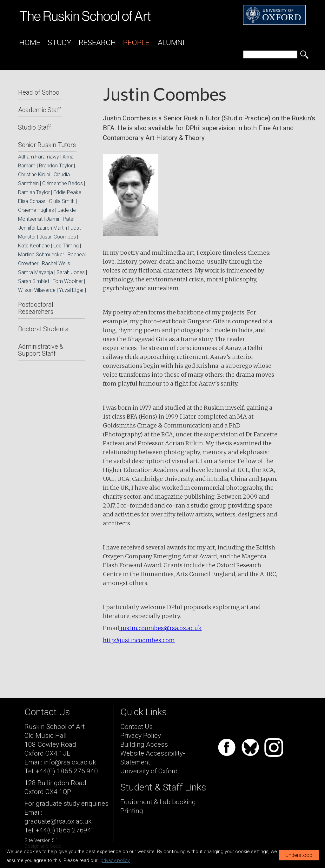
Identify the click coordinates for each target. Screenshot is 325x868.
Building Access (144, 744)
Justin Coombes (58, 237)
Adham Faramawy (39, 157)
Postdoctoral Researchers (36, 308)
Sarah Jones (71, 272)
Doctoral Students (43, 329)
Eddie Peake (67, 192)
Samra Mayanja (36, 272)
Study (60, 43)
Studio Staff (35, 127)
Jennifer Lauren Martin (43, 228)
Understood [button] (299, 855)
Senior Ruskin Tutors (47, 145)
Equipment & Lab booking (158, 802)
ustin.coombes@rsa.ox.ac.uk (162, 628)
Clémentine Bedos (63, 183)
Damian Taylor (34, 192)
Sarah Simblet (34, 281)
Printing (132, 811)
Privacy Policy (141, 736)
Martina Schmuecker (41, 255)
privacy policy (115, 860)
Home (30, 43)
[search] (270, 54)
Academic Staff (40, 110)
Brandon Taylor (56, 166)
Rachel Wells (56, 263)
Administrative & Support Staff (41, 350)
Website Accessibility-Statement (153, 758)
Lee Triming (66, 246)
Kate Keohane (34, 246)
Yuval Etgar (71, 290)
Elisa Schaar (32, 201)
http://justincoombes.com (139, 640)
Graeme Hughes (36, 210)
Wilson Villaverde (37, 290)
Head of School (40, 92)
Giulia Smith (62, 201)
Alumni (171, 43)
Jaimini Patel (60, 219)
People (136, 43)
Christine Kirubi (34, 175)
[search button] (304, 55)
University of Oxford (149, 771)
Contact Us (136, 727)
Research (97, 43)
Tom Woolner (68, 281)
